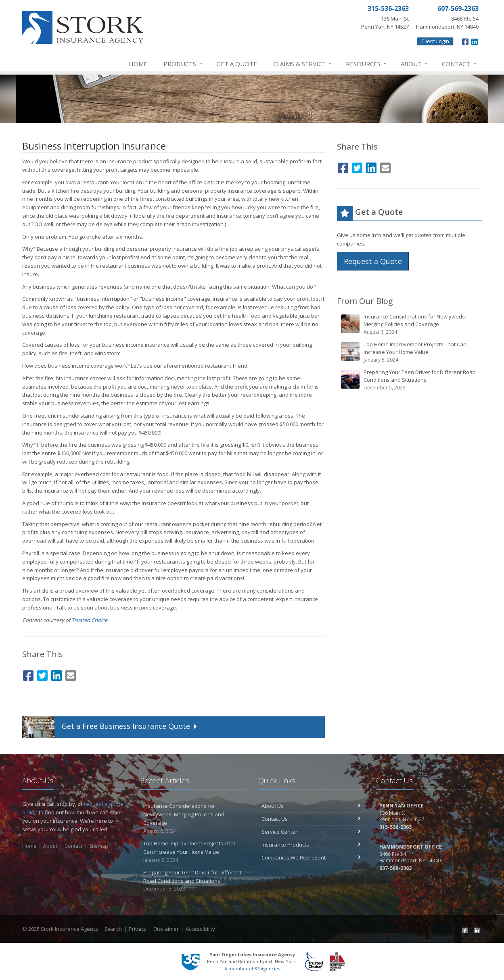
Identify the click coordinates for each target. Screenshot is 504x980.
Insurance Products (311, 845)
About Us (311, 806)
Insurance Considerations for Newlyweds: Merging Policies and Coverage (410, 324)
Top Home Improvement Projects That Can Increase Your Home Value (410, 352)
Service (303, 64)
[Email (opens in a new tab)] (71, 674)
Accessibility (200, 929)
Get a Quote (237, 64)
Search (113, 929)
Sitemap (99, 846)
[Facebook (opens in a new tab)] (465, 41)
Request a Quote (373, 261)
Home (138, 64)
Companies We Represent (311, 857)
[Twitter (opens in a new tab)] (42, 674)
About (415, 64)
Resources (367, 64)
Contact (460, 64)
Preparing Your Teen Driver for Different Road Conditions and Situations (410, 380)
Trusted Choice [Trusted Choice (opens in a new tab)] (89, 620)
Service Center (311, 832)
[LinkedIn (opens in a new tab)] (475, 41)
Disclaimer (166, 929)
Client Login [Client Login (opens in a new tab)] (435, 41)
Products (183, 64)
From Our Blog (365, 301)
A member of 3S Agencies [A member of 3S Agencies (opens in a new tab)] (252, 969)
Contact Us (311, 819)
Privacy (138, 929)
